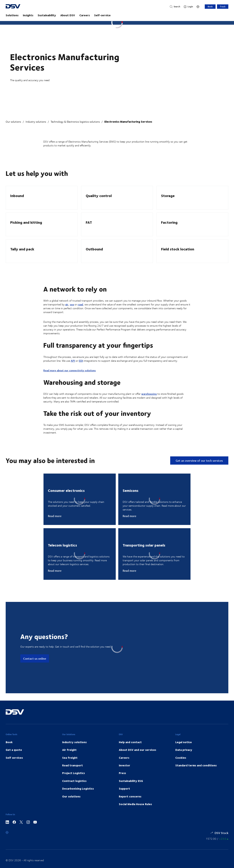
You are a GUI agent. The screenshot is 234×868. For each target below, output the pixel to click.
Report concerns (130, 796)
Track (223, 6)
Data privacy (184, 750)
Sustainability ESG (131, 781)
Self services (14, 758)
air (67, 304)
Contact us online (35, 658)
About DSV (68, 15)
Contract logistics (74, 781)
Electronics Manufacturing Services (128, 122)
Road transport (72, 765)
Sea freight (70, 758)
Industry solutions (36, 122)
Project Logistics (73, 773)
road (80, 304)
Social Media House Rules (135, 804)
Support (124, 788)
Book (210, 6)
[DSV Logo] (20, 7)
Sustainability (47, 15)
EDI (81, 361)
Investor (124, 765)
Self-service (102, 15)
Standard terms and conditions (196, 765)
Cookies (181, 758)
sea (72, 304)
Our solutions (13, 122)
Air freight (69, 750)
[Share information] (217, 839)
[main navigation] (117, 15)
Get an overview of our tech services (199, 461)
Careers (85, 15)
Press (122, 773)
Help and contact (130, 742)
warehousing (149, 394)
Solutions (12, 15)
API (73, 361)
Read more (55, 516)
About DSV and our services (137, 750)
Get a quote (14, 750)
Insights (28, 15)
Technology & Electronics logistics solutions (75, 122)
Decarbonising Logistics (78, 788)
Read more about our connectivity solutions (70, 370)
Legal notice (184, 742)
